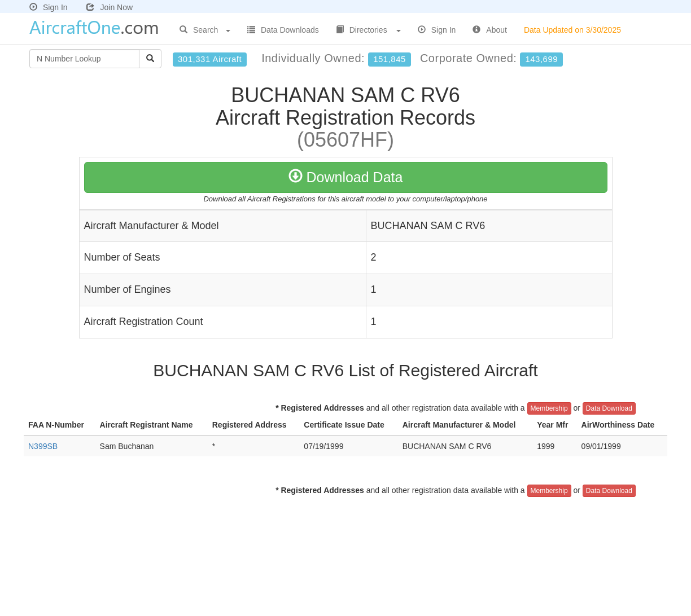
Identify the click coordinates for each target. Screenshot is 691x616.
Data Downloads (283, 30)
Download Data (346, 177)
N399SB (43, 446)
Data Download (609, 408)
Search (205, 30)
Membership (549, 408)
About (490, 30)
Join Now (110, 7)
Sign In (49, 7)
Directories (368, 30)
